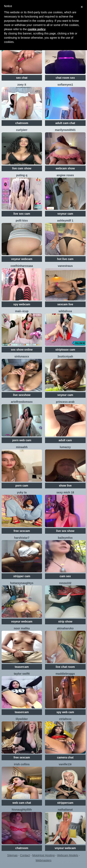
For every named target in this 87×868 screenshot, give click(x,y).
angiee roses (65, 175)
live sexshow (22, 395)
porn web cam (22, 440)
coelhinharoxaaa (22, 266)
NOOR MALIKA (22, 628)
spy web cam (65, 712)
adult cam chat (65, 123)
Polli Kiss (22, 221)
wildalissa (65, 311)
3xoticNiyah (65, 356)
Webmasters (43, 860)
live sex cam (22, 214)
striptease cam (65, 350)
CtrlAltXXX (65, 719)
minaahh (22, 447)
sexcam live (65, 304)
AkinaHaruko (65, 628)
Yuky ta (22, 492)
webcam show (65, 168)
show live (65, 486)
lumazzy (65, 447)
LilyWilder (22, 719)
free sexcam (22, 531)
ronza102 (65, 583)
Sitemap (12, 855)
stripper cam (22, 576)
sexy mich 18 (65, 492)
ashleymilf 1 (65, 221)
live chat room (65, 667)
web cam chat (22, 803)
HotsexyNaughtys (22, 583)
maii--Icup (22, 311)
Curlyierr (22, 130)
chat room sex (65, 78)
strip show (65, 621)
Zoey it (22, 85)
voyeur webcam (22, 259)
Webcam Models (68, 855)
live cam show (22, 168)
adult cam (65, 440)
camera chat (65, 757)
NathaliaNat (65, 810)
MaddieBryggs (65, 674)
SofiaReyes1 (65, 85)
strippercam (65, 803)
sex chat (22, 78)
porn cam (22, 486)
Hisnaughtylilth (22, 810)
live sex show (65, 531)
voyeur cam (65, 214)
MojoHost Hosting (43, 855)
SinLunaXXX (22, 356)
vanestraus (65, 266)
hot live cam (65, 259)
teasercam (22, 667)
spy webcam (22, 304)
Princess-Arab (65, 402)
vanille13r (65, 764)
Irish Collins (22, 764)
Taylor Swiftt (22, 674)
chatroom (22, 123)
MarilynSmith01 (65, 130)
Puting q (22, 175)
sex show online (22, 350)
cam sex (65, 576)
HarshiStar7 (22, 538)
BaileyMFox (65, 538)
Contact (25, 855)
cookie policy (37, 29)
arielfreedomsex (22, 402)
